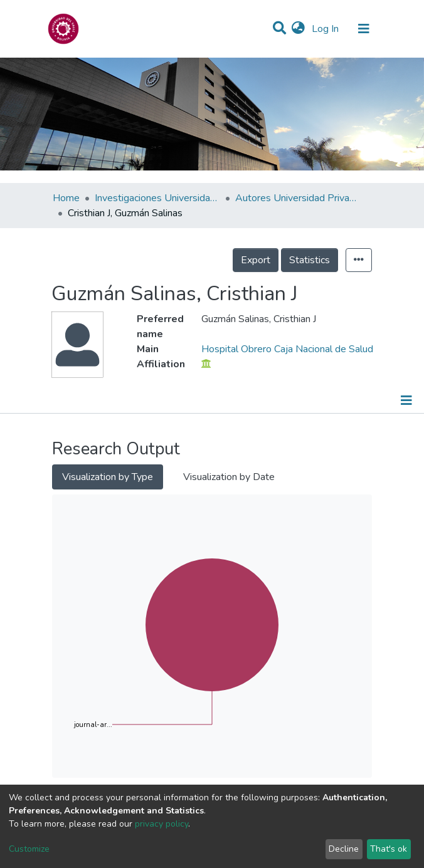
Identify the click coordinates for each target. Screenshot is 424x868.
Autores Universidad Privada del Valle (298, 198)
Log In (326, 29)
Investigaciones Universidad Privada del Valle (157, 198)
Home (66, 198)
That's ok (389, 849)
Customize (29, 849)
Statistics (310, 260)
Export (256, 260)
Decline (344, 849)
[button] (298, 29)
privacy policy (162, 824)
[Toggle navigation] (364, 29)
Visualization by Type (108, 477)
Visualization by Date (229, 477)
